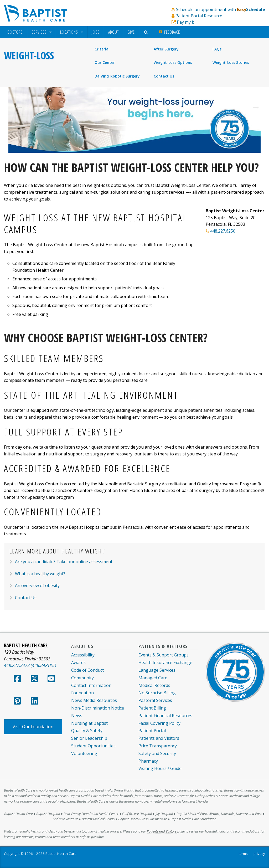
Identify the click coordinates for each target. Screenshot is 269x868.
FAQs (217, 49)
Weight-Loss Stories (231, 62)
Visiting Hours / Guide (160, 768)
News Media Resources (94, 700)
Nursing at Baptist (89, 723)
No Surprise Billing (157, 693)
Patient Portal (152, 731)
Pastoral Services (155, 700)
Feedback (169, 32)
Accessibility (83, 655)
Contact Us (164, 76)
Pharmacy (148, 761)
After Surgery (166, 49)
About (113, 32)
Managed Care (153, 678)
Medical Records (154, 685)
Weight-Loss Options (173, 62)
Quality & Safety (87, 731)
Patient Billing (152, 708)
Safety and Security (157, 753)
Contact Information (91, 685)
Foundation (82, 693)
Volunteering (84, 753)
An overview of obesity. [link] (38, 585)
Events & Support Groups (164, 655)
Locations (69, 32)
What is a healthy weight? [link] (40, 574)
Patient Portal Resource (199, 16)
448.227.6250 (223, 231)
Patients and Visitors (159, 738)
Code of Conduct (87, 670)
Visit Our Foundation (33, 727)
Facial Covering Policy (159, 723)
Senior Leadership (89, 738)
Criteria (102, 49)
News (77, 716)
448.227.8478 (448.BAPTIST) (30, 665)
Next (253, 107)
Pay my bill (187, 22)
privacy (259, 854)
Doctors (15, 32)
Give (131, 32)
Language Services (157, 670)
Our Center (105, 62)
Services (39, 32)
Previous (16, 107)
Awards (78, 662)
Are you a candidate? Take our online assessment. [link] (64, 562)
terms (243, 854)
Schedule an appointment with (221, 9)
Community (82, 678)
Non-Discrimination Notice (98, 708)
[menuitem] (15, 32)
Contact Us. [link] (26, 598)
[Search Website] (147, 32)
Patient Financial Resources (165, 716)
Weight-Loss (29, 55)
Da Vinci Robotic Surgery (117, 76)
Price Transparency (158, 746)
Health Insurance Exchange (165, 662)
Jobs (96, 32)
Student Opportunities (93, 746)
